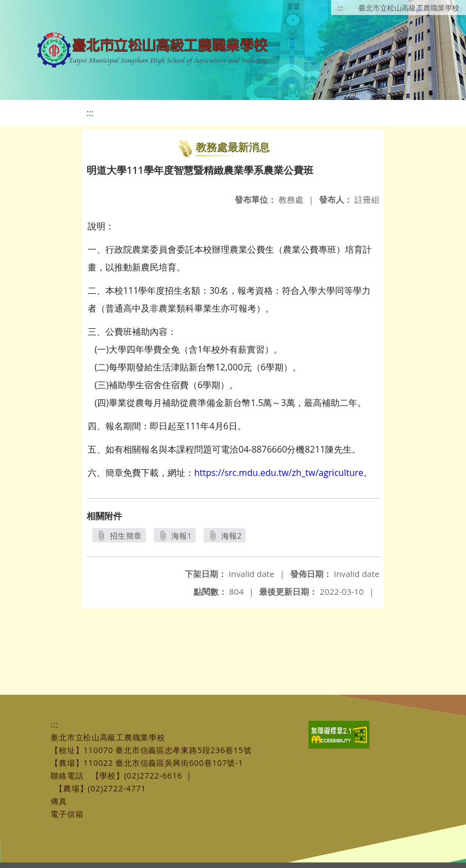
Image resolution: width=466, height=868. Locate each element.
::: (341, 8)
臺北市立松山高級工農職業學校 (409, 8)
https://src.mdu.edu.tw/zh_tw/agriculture (279, 473)
